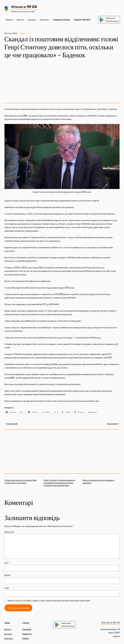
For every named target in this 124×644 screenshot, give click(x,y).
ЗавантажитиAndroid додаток (109, 20)
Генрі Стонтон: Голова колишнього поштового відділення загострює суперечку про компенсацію (59, 483)
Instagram (27, 634)
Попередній (12, 424)
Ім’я (7, 563)
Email (8, 575)
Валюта (8, 629)
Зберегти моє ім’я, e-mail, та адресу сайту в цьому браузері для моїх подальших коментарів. (49, 600)
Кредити (8, 634)
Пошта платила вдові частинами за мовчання (98, 481)
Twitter (26, 638)
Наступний (112, 424)
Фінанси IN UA (24, 7)
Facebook (27, 629)
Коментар (10, 532)
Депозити (9, 638)
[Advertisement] (62, 81)
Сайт (7, 588)
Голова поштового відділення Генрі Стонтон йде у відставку (20, 481)
